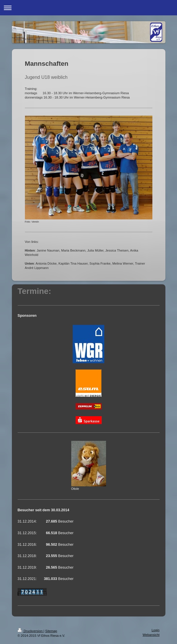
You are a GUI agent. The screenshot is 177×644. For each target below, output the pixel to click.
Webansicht (151, 635)
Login (155, 630)
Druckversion (31, 631)
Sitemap (51, 631)
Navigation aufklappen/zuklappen (88, 8)
